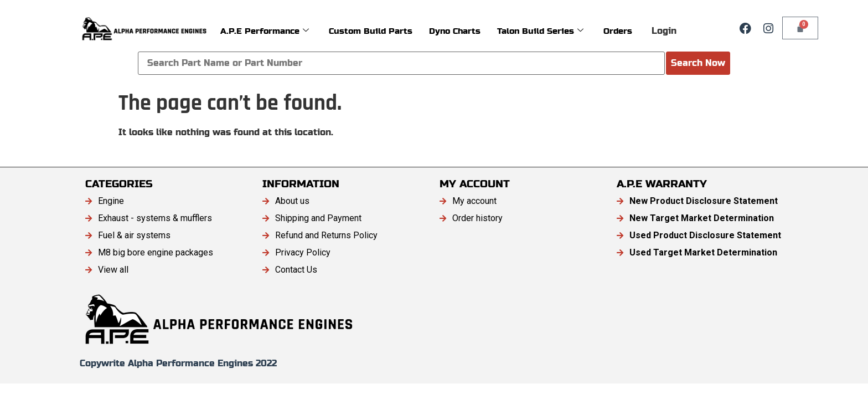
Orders (618, 31)
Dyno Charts (455, 31)
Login (664, 31)
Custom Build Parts (371, 31)
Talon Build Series (540, 31)
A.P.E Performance (265, 31)
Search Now (698, 63)
